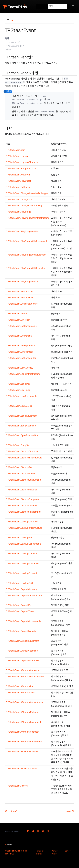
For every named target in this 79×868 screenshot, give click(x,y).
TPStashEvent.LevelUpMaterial (21, 554)
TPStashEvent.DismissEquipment (23, 499)
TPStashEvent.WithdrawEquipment (23, 722)
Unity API (11, 811)
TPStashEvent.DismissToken (20, 474)
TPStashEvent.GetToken (18, 320)
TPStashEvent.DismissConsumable (24, 480)
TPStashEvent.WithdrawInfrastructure (25, 677)
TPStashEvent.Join (16, 150)
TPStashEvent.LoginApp (18, 156)
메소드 (9, 49)
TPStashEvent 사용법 (15, 46)
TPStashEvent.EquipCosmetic (21, 426)
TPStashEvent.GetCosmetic (20, 352)
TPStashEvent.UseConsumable (21, 396)
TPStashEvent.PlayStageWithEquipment (26, 255)
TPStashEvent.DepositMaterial (21, 631)
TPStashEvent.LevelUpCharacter (22, 522)
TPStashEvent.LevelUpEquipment (23, 564)
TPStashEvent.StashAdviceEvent (22, 752)
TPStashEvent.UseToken (18, 390)
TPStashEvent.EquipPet (18, 384)
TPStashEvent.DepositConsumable (23, 621)
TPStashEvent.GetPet (17, 314)
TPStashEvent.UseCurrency (20, 368)
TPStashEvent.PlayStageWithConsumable (27, 241)
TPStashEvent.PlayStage (18, 212)
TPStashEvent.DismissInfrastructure (24, 458)
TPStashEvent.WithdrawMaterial (22, 712)
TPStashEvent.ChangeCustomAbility (24, 206)
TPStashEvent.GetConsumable (21, 326)
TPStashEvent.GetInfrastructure (22, 304)
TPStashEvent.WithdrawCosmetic (23, 732)
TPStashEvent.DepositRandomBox (23, 661)
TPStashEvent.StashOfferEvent (22, 769)
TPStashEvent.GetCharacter (20, 292)
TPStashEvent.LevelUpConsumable (24, 544)
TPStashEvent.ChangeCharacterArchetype (27, 193)
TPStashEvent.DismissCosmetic (22, 506)
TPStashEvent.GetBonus (18, 187)
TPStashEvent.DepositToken (20, 611)
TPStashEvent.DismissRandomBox (24, 512)
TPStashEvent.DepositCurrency (22, 589)
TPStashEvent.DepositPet (19, 605)
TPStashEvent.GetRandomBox (21, 358)
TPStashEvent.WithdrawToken (21, 693)
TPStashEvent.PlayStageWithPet (22, 231)
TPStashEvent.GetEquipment (20, 346)
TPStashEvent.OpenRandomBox (22, 435)
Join (70, 811)
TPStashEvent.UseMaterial (19, 406)
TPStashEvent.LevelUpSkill (19, 583)
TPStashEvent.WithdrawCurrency (22, 670)
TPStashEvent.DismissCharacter (22, 451)
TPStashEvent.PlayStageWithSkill (23, 282)
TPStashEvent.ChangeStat (19, 199)
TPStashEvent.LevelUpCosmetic (22, 573)
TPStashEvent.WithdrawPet (20, 686)
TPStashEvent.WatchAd (18, 175)
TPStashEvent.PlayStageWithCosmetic (25, 268)
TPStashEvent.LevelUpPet (19, 538)
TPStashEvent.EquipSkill (18, 445)
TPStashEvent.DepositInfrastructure (24, 596)
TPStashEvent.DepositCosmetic (22, 651)
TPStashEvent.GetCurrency (19, 298)
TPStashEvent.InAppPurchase (21, 168)
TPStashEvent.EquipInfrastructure (23, 374)
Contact (68, 851)
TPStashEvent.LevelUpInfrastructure (24, 528)
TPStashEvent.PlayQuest (18, 181)
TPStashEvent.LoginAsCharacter (22, 162)
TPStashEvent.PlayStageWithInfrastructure (27, 218)
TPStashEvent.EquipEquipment (22, 416)
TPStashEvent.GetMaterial (19, 336)
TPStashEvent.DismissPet (19, 467)
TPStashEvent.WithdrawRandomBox (24, 742)
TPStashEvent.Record (17, 786)
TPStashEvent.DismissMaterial (21, 490)
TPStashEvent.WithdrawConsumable (24, 702)
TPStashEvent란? (14, 42)
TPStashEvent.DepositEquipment (23, 641)
